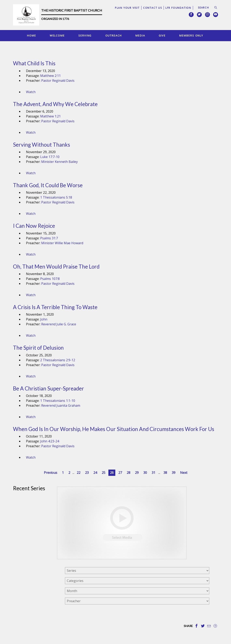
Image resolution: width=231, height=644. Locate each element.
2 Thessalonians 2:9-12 (58, 360)
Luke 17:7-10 (50, 157)
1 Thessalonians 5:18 (56, 197)
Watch (31, 92)
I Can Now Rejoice (34, 226)
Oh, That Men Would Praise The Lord (56, 267)
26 (112, 473)
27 (120, 473)
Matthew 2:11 (50, 76)
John (44, 319)
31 (153, 473)
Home (32, 35)
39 (174, 473)
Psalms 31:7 (49, 238)
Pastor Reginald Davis (58, 81)
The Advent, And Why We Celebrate (55, 104)
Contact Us (153, 8)
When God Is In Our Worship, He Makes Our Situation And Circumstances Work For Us (114, 429)
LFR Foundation (178, 8)
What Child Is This (34, 63)
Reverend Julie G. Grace (59, 324)
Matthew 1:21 (50, 116)
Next (184, 473)
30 (145, 473)
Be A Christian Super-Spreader (49, 388)
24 (95, 473)
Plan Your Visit (127, 8)
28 (128, 473)
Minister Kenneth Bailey (59, 162)
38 (165, 473)
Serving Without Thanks (42, 145)
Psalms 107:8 (50, 279)
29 (137, 473)
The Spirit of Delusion (38, 348)
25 (104, 473)
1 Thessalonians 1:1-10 (58, 401)
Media (140, 35)
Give (162, 35)
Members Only (191, 35)
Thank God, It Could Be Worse (48, 185)
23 (87, 473)
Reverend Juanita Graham (61, 405)
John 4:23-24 (50, 441)
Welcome (57, 35)
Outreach (114, 35)
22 (79, 473)
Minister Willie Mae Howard (62, 243)
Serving (85, 35)
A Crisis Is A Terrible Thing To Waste (55, 307)
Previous (51, 473)
